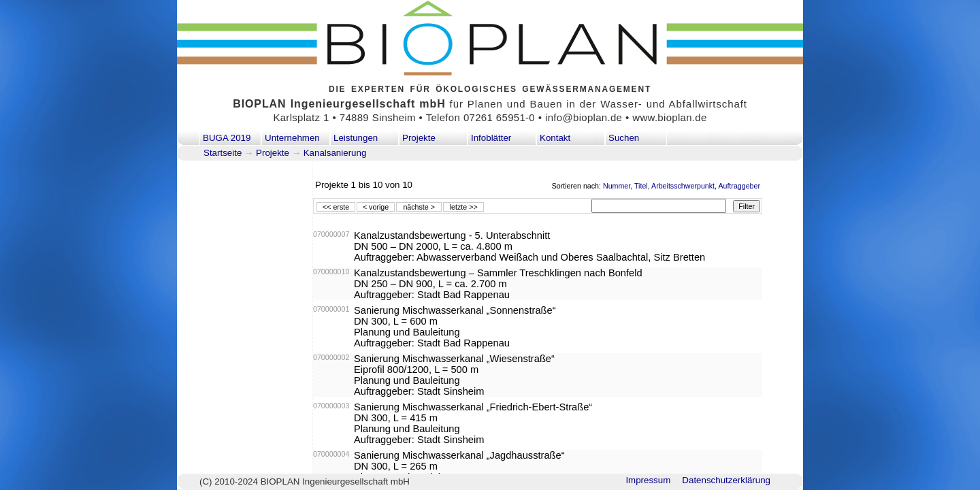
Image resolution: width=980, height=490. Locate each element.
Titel (641, 186)
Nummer (617, 186)
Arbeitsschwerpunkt (683, 186)
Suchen (624, 138)
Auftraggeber (739, 186)
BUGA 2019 (227, 138)
